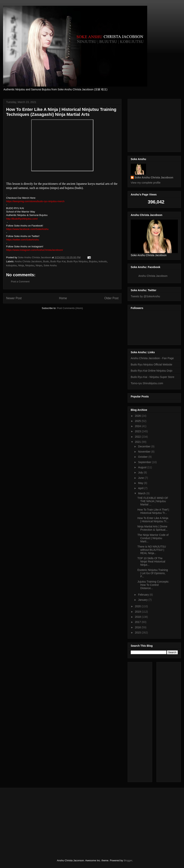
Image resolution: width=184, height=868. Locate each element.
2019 (138, 612)
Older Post (111, 298)
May (141, 483)
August (143, 467)
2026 (138, 416)
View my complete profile (146, 183)
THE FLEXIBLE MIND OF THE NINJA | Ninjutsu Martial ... (153, 501)
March (142, 493)
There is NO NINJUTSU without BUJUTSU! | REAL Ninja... (152, 550)
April (141, 488)
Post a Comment (20, 282)
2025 (138, 421)
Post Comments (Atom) (70, 308)
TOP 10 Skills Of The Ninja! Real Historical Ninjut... (151, 562)
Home (63, 298)
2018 (138, 617)
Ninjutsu (30, 265)
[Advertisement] (171, 721)
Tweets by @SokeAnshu (145, 296)
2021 (138, 442)
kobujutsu (11, 265)
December (145, 446)
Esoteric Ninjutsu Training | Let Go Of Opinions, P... (153, 573)
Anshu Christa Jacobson (28, 261)
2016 (138, 627)
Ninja (21, 265)
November (145, 452)
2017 (138, 622)
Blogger (128, 860)
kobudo (103, 261)
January (143, 600)
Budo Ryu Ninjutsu (77, 261)
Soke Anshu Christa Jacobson (154, 177)
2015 (138, 633)
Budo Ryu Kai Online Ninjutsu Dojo (152, 371)
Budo (46, 261)
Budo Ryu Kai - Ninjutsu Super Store (152, 377)
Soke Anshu (50, 265)
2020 (138, 606)
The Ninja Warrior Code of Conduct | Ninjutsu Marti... (153, 538)
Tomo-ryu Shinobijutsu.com (147, 383)
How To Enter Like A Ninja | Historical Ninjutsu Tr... (153, 520)
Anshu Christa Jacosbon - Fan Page (152, 358)
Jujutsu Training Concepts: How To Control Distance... (153, 585)
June (141, 478)
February (144, 595)
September (145, 462)
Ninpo (39, 265)
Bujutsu (93, 261)
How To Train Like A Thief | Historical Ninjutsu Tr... (153, 511)
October (143, 457)
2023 (138, 431)
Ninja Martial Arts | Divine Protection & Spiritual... (152, 528)
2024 (138, 426)
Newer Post (14, 298)
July (141, 472)
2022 (138, 437)
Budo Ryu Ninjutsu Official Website (152, 365)
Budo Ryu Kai (58, 261)
